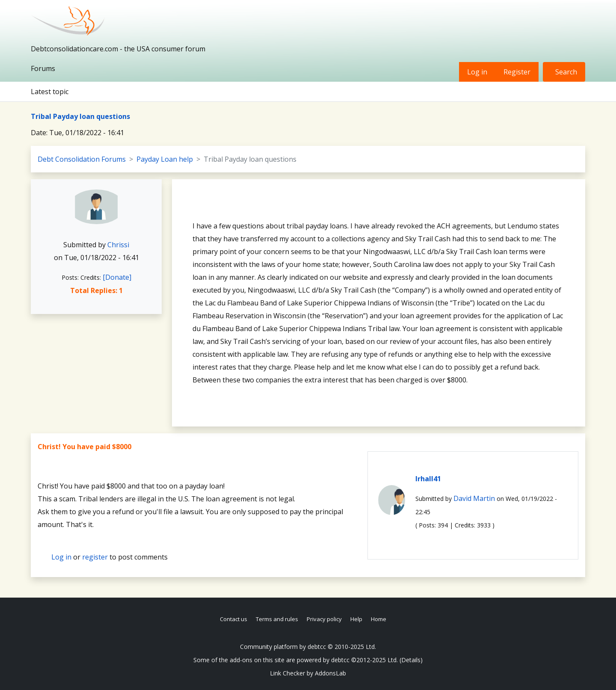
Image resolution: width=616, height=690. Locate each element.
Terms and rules (277, 619)
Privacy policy (324, 619)
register (95, 557)
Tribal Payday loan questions (80, 116)
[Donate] (117, 277)
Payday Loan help (165, 159)
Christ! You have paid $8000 (84, 447)
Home (379, 619)
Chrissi (118, 245)
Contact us (234, 619)
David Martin (474, 498)
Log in (477, 72)
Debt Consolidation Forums (82, 159)
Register (517, 72)
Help (356, 619)
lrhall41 (428, 479)
